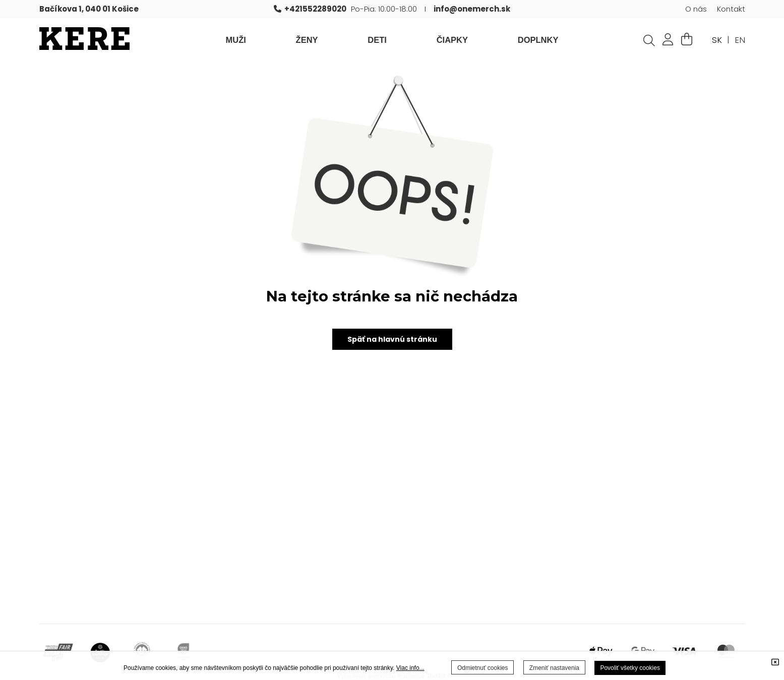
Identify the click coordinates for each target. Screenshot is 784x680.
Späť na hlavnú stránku (392, 340)
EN (740, 40)
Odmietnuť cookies (483, 668)
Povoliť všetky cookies (630, 668)
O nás (696, 9)
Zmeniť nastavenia (554, 668)
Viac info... (410, 668)
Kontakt (731, 9)
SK (717, 40)
